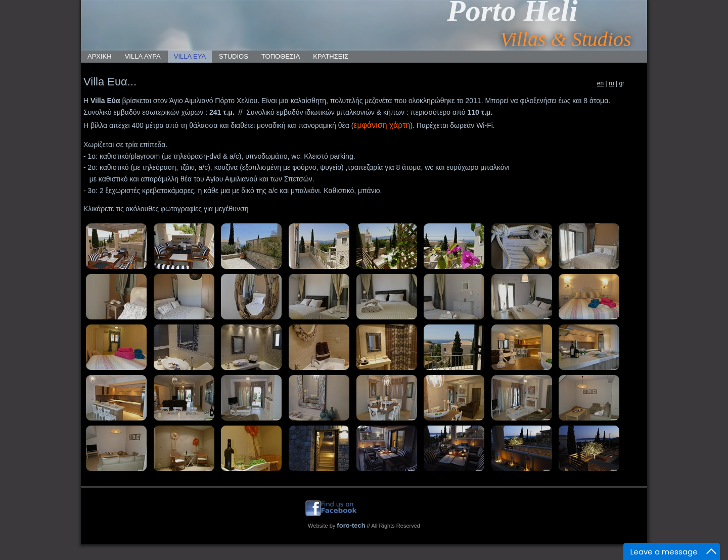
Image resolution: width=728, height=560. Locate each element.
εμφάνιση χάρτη (382, 125)
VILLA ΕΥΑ (190, 56)
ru (611, 83)
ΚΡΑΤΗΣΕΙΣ (331, 56)
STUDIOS (234, 56)
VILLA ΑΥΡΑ (143, 56)
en (600, 83)
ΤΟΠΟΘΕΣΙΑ (281, 56)
